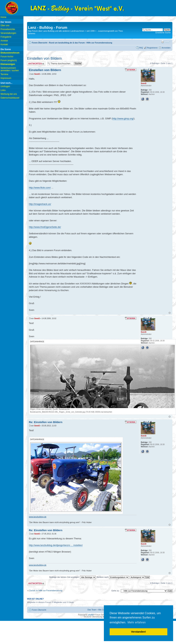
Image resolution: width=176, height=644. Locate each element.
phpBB (91, 615)
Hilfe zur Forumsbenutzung (99, 43)
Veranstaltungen (8, 33)
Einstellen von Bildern (44, 58)
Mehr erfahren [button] (137, 622)
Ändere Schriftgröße (168, 42)
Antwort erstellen (36, 64)
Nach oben (170, 313)
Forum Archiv (7, 57)
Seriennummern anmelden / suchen (10, 69)
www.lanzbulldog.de (38, 517)
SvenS (37, 74)
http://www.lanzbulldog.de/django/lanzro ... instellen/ (56, 545)
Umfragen (5, 86)
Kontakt (4, 44)
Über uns (5, 25)
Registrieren (152, 48)
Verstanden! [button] (138, 632)
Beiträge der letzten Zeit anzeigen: (72, 577)
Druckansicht (162, 42)
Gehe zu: (115, 591)
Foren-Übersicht (40, 43)
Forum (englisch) (9, 60)
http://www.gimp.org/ (123, 119)
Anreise (4, 41)
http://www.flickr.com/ (40, 188)
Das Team (92, 610)
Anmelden (166, 48)
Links (3, 90)
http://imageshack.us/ (40, 204)
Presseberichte (8, 29)
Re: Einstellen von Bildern (46, 422)
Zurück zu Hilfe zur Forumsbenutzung (46, 590)
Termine (4, 74)
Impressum (6, 78)
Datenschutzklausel (10, 98)
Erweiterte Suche (163, 33)
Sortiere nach (113, 577)
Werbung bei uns (9, 94)
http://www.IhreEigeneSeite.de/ (45, 227)
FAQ (141, 48)
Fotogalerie (6, 37)
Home (3, 17)
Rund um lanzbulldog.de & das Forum (67, 43)
